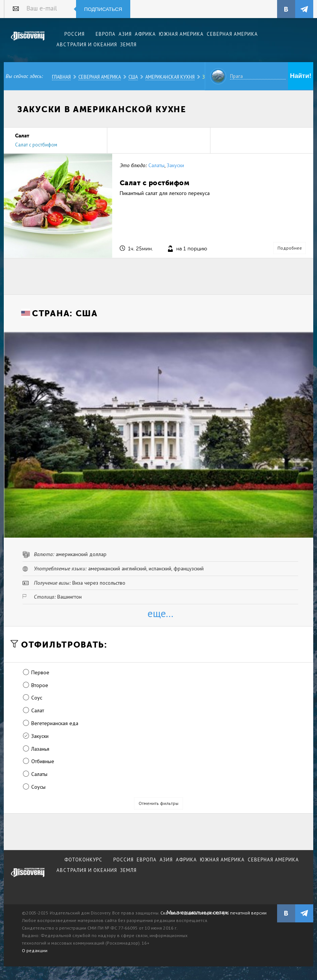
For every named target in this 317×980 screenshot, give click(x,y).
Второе (40, 685)
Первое (40, 672)
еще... (160, 613)
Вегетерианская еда (55, 723)
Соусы (38, 787)
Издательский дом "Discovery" (28, 41)
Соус (37, 698)
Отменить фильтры (158, 803)
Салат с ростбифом (36, 145)
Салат (38, 710)
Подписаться (103, 9)
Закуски (175, 165)
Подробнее (290, 248)
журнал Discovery (28, 878)
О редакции (35, 950)
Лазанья (40, 749)
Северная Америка (100, 77)
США (133, 77)
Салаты (156, 165)
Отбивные (43, 761)
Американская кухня (170, 77)
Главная (61, 77)
